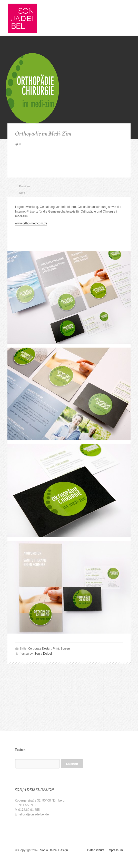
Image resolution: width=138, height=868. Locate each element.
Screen (65, 648)
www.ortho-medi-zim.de (31, 223)
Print (56, 648)
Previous (21, 186)
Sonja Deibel (43, 654)
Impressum (115, 850)
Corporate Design (40, 648)
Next (21, 193)
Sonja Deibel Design (54, 850)
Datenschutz (97, 850)
